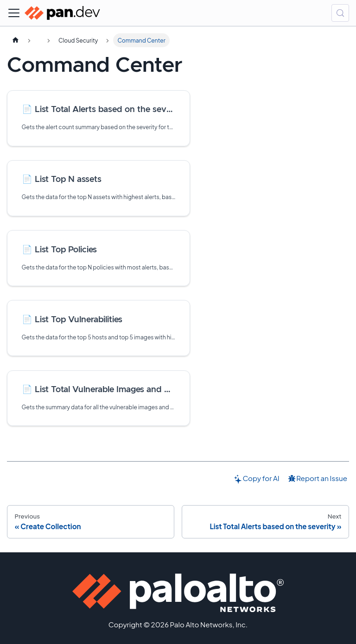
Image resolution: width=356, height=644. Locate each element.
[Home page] (15, 40)
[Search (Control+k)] (340, 13)
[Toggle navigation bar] (14, 13)
